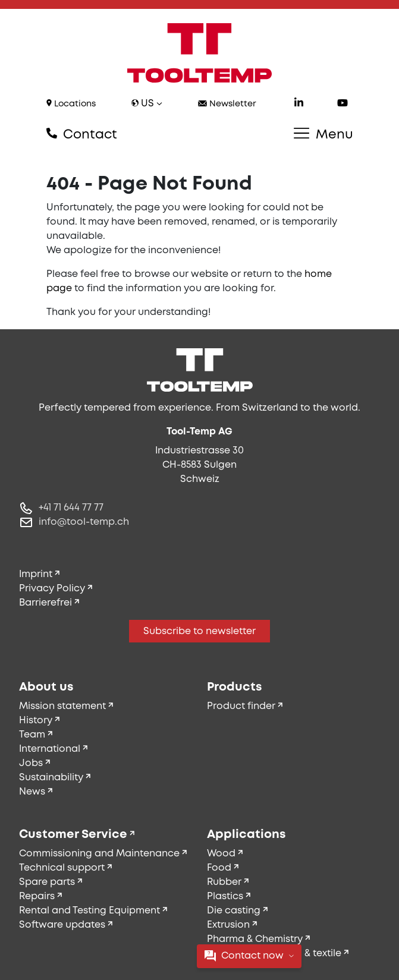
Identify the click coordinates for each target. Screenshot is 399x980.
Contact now (249, 956)
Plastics (225, 897)
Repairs (37, 897)
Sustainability (51, 778)
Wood (221, 854)
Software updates (62, 925)
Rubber (224, 882)
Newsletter (227, 104)
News (32, 792)
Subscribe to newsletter (199, 631)
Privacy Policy (52, 589)
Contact (82, 134)
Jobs (31, 763)
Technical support (62, 868)
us (147, 104)
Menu (323, 134)
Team (32, 735)
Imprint (36, 574)
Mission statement (62, 706)
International (50, 749)
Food (219, 868)
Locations (71, 104)
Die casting (234, 911)
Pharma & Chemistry (255, 939)
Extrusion (228, 925)
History (36, 721)
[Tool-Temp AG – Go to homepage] (200, 53)
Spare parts (47, 882)
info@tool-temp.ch (84, 522)
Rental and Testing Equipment (89, 911)
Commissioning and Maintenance (99, 854)
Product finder (241, 706)
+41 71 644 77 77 (71, 508)
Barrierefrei (45, 603)
